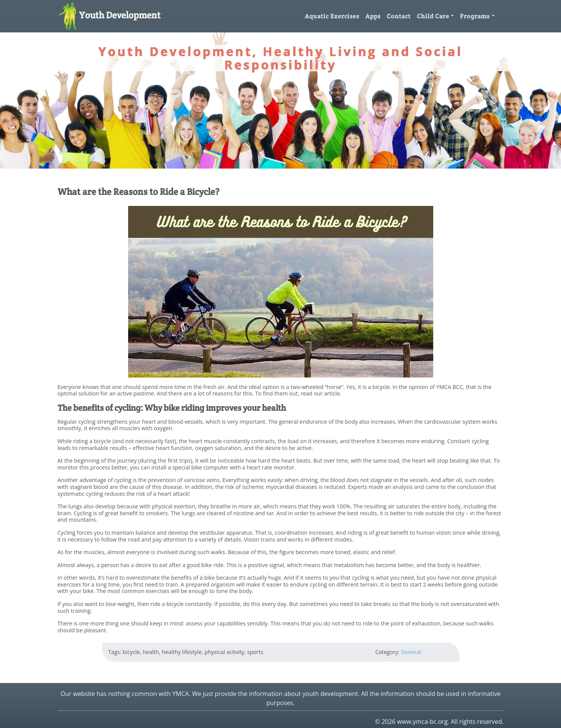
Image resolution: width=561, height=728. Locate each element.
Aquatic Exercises (332, 16)
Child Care (433, 16)
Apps (373, 16)
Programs (475, 16)
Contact (399, 16)
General (411, 652)
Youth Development (109, 15)
